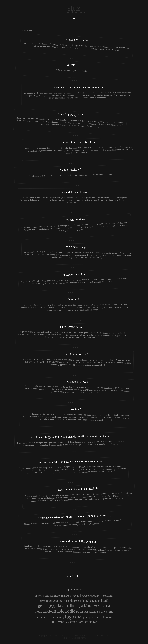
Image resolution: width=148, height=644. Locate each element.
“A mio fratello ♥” (71, 170)
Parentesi (72, 65)
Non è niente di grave (78, 247)
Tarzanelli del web (78, 382)
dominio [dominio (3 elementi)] (77, 601)
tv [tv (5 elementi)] (66, 622)
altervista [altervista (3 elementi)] (40, 596)
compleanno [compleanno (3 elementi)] (46, 601)
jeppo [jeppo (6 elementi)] (53, 606)
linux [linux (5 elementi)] (90, 606)
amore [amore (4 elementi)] (56, 596)
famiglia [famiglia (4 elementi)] (87, 601)
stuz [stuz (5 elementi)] (54, 622)
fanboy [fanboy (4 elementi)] (96, 601)
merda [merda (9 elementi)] (105, 605)
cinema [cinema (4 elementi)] (109, 596)
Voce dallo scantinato (74, 192)
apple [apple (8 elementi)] (65, 595)
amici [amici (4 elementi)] (48, 596)
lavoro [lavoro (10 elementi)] (64, 605)
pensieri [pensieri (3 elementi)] (84, 612)
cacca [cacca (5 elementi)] (94, 595)
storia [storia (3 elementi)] (109, 618)
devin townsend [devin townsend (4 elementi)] (62, 601)
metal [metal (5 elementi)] (39, 611)
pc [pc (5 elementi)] (78, 611)
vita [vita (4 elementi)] (84, 622)
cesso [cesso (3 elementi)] (101, 596)
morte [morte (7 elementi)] (47, 611)
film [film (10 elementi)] (105, 600)
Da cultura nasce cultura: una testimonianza (78, 87)
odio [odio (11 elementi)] (71, 611)
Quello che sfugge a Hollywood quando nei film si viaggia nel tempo (71, 437)
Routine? (76, 409)
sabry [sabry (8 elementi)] (101, 611)
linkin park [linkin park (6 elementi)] (78, 606)
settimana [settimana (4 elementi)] (56, 617)
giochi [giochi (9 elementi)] (43, 605)
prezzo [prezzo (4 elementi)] (92, 612)
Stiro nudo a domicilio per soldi (78, 541)
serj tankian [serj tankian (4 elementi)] (43, 617)
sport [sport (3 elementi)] (91, 618)
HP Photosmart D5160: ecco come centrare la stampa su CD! (72, 462)
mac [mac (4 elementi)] (96, 606)
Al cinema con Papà (77, 354)
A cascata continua (74, 219)
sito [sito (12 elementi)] (78, 617)
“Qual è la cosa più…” (71, 115)
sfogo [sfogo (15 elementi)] (68, 617)
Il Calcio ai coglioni (75, 274)
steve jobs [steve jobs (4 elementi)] (100, 617)
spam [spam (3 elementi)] (85, 618)
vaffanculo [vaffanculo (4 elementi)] (74, 622)
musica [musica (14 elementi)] (59, 611)
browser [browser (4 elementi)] (85, 596)
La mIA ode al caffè (77, 40)
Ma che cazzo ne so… (72, 327)
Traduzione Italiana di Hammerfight (78, 489)
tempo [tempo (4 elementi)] (61, 622)
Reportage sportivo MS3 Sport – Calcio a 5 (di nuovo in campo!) (75, 516)
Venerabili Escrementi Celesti (78, 142)
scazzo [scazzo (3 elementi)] (110, 612)
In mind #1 (75, 299)
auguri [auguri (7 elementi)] (75, 595)
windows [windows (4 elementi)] (92, 622)
